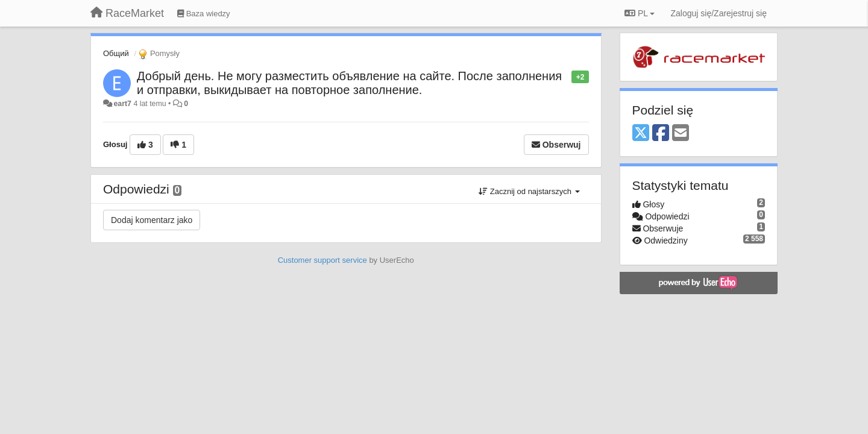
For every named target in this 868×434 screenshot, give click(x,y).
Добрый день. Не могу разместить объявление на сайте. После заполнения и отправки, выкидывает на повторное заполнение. (349, 83)
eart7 (122, 104)
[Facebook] (661, 134)
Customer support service (322, 260)
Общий (116, 53)
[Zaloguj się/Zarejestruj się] (719, 13)
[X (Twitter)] (641, 134)
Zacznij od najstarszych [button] (529, 191)
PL (640, 13)
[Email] (681, 134)
